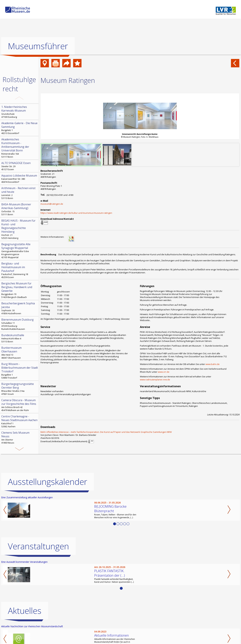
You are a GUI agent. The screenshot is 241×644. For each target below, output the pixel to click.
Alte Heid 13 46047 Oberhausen (20, 353)
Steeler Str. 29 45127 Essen (20, 166)
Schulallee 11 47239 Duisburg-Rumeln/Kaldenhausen (20, 324)
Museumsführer (38, 46)
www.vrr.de (164, 372)
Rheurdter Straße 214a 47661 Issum (20, 389)
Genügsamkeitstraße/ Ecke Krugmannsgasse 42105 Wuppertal (20, 251)
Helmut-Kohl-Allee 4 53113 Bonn (20, 338)
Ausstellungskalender (48, 482)
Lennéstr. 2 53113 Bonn (20, 193)
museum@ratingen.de (52, 204)
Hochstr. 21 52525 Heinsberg (20, 229)
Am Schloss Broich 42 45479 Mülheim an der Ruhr (20, 405)
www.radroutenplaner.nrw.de (155, 380)
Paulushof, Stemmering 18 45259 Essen (20, 270)
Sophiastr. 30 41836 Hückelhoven (20, 308)
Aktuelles (25, 611)
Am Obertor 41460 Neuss (20, 437)
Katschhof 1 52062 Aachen (20, 421)
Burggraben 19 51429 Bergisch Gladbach (20, 290)
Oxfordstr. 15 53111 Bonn (20, 209)
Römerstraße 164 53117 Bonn (20, 148)
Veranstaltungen (38, 546)
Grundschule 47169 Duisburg (20, 112)
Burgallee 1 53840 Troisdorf (20, 371)
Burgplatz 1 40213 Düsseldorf (20, 128)
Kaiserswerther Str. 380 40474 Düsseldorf (20, 179)
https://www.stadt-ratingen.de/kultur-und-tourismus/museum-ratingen (76, 213)
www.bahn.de (213, 364)
